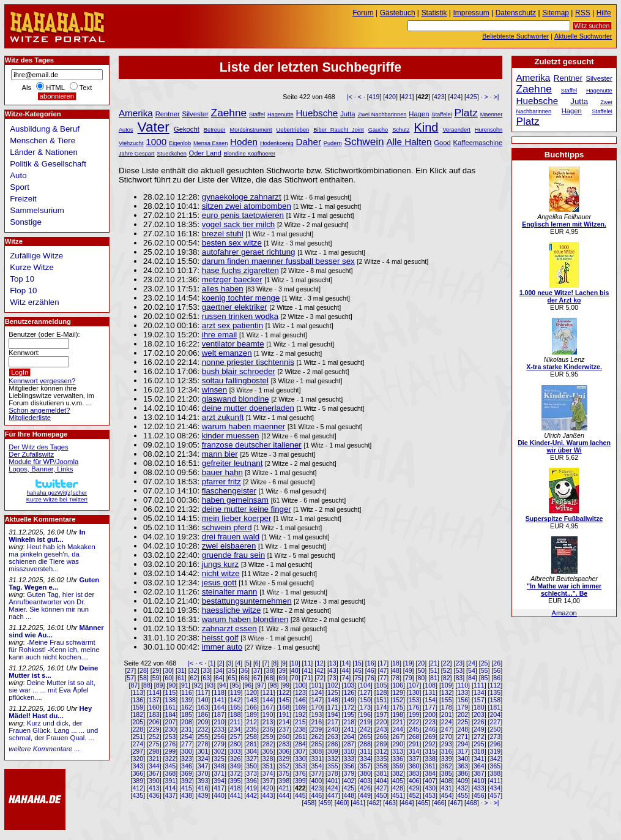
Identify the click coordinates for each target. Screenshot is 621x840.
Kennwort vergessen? (42, 381)
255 (203, 737)
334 (365, 759)
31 (181, 670)
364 (479, 766)
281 (251, 744)
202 (463, 714)
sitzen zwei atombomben (247, 206)
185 (187, 714)
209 (203, 722)
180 (479, 707)
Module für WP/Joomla (43, 462)
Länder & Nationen (44, 152)
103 (349, 685)
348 (219, 766)
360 (414, 766)
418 (236, 788)
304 (251, 751)
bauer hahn (222, 472)
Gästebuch (398, 13)
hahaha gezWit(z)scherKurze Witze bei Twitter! (57, 493)
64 (219, 678)
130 (414, 692)
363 (463, 766)
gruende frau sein (233, 555)
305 (268, 751)
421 (407, 97)
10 (295, 663)
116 (187, 692)
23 (459, 663)
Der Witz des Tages (38, 447)
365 (495, 766)
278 (203, 744)
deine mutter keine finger (247, 509)
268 (414, 737)
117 (203, 692)
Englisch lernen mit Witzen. (564, 224)
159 (138, 707)
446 (316, 795)
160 (154, 707)
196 (365, 714)
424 (455, 97)
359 (398, 766)
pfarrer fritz (221, 482)
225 (463, 722)
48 (396, 670)
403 (365, 781)
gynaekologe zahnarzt (242, 197)
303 (236, 751)
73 (333, 678)
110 (463, 685)
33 (206, 670)
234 (236, 729)
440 (219, 795)
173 (365, 707)
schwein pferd (227, 527)
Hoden (244, 142)
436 (154, 795)
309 (333, 751)
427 (382, 788)
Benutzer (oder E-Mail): (44, 334)
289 (382, 744)
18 (396, 663)
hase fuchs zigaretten (240, 270)
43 (333, 670)
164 (219, 707)
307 (300, 751)
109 (447, 685)
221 (398, 722)
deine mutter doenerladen (248, 408)
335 (382, 759)
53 (459, 670)
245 (414, 729)
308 (316, 751)
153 (414, 700)
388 (495, 773)
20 (421, 663)
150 (365, 700)
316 (447, 751)
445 (300, 795)
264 (349, 737)
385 (447, 773)
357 (365, 766)
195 (349, 714)
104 (365, 685)
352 (284, 766)
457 (495, 795)
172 (349, 707)
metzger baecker (232, 279)
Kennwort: (24, 353)
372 (236, 773)
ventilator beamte (233, 344)
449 (365, 795)
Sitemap (556, 13)
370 (203, 773)
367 (154, 773)
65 (232, 678)
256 (219, 737)
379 (349, 773)
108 (430, 685)
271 (463, 737)
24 (472, 663)
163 (203, 707)
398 (284, 781)
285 (316, 744)
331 (316, 759)
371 (219, 773)
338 (430, 759)
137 (154, 700)
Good (442, 143)
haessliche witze (232, 610)
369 (187, 773)
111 (479, 685)
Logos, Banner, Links (41, 469)
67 (257, 678)
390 (154, 781)
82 (447, 678)
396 (251, 781)
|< (350, 97)
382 (398, 773)
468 (472, 803)
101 (316, 685)
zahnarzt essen (229, 628)
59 (156, 678)
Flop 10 (23, 291)
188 (236, 714)
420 (390, 97)
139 (187, 700)
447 (333, 795)
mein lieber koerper (237, 518)
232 (203, 729)
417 (219, 788)
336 (398, 759)
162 (187, 707)
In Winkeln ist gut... (47, 536)
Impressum (471, 13)
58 (143, 678)
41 (308, 670)
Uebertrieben (293, 130)
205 (138, 722)
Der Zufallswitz (31, 454)
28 (143, 670)
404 (382, 781)
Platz (466, 113)
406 (414, 781)
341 (479, 759)
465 (423, 803)
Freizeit (23, 199)
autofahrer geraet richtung (249, 252)
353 (300, 766)
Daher (308, 142)
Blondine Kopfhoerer (250, 154)
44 (345, 670)
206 (154, 722)
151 (382, 700)
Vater (154, 127)
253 (171, 737)
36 (244, 670)
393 (203, 781)
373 (251, 773)
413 (154, 788)
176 (414, 707)
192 (300, 714)
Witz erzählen (34, 302)
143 (251, 700)
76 (371, 678)
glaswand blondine (236, 399)
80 (421, 678)
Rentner (168, 114)
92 (198, 685)
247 (447, 729)
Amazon (564, 613)
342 (495, 759)
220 (382, 722)
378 (333, 773)
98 (273, 685)
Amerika (136, 113)
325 (219, 759)
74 (345, 678)
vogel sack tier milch (238, 224)
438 (187, 795)
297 (138, 751)
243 (382, 729)
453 (430, 795)
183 (154, 714)
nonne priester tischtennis (248, 362)
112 (495, 685)
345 (171, 766)
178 (447, 707)
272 (479, 737)
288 (365, 744)
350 (251, 766)
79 (409, 678)
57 (130, 678)
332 (333, 759)
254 (187, 737)
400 (316, 781)
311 (365, 751)
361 (430, 766)
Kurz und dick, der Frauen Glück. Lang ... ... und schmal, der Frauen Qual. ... (53, 730)
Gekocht (187, 129)
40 (295, 670)
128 (382, 692)
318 (479, 751)
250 (495, 729)
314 (414, 751)
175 (398, 707)
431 (447, 788)
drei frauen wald (231, 537)
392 (187, 781)
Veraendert (456, 130)
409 (463, 781)
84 (472, 678)
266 (382, 737)
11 (308, 663)
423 (439, 97)
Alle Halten (409, 142)
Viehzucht (131, 143)
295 (479, 744)
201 (447, 714)
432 (463, 788)
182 (138, 714)
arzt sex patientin (232, 325)
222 (414, 722)
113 (138, 692)
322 (171, 759)
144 (268, 700)
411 (495, 781)
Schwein (364, 141)
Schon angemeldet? (39, 410)
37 (257, 670)
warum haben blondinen (245, 619)
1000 (156, 142)
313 (398, 751)
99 (286, 685)
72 (320, 678)
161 (171, 707)
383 (414, 773)
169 (300, 707)
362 (447, 766)
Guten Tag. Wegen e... (54, 583)
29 (156, 670)
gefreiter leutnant (232, 463)
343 (138, 766)
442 (251, 795)
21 (434, 663)
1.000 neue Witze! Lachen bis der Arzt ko (564, 296)
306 (284, 751)
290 (398, 744)
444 (284, 795)
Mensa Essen (210, 143)
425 (472, 97)
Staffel (257, 114)
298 (154, 751)
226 (479, 722)
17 (383, 663)
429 (414, 788)
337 (414, 759)
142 (236, 700)
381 (382, 773)
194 (333, 714)
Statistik (434, 13)
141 (219, 700)
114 (154, 692)
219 (365, 722)
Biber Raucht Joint (338, 130)
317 (463, 751)
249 (479, 729)
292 (430, 744)
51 (434, 670)
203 (479, 714)
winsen (214, 390)
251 (138, 737)
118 (219, 692)
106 (398, 685)
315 (430, 751)
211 (236, 722)
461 (358, 803)
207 (171, 722)
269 (430, 737)
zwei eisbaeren (229, 546)
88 (147, 685)
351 (268, 766)
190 (268, 714)
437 (171, 795)
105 (382, 685)
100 (300, 685)
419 (374, 97)
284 (300, 744)
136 (138, 700)
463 (390, 803)
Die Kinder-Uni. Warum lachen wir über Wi (564, 446)
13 (333, 663)
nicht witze (221, 573)
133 (463, 692)
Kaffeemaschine (478, 143)
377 (316, 773)
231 (187, 729)
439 (203, 795)
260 (284, 737)
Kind (426, 127)
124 (316, 692)
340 (463, 759)
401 (333, 781)
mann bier (220, 454)
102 (333, 685)
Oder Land (205, 153)
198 (398, 714)
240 (333, 729)
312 (382, 751)
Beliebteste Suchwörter (515, 36)
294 (463, 744)
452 (414, 795)
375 (284, 773)
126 (349, 692)
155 (447, 700)
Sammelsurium (37, 210)
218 (349, 722)
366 (138, 773)
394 (219, 781)
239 (316, 729)
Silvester (195, 114)
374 (268, 773)
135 (495, 692)
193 (316, 714)
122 (284, 692)
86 (497, 678)
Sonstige (26, 222)
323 (187, 759)
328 (268, 759)
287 (349, 744)
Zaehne (229, 113)
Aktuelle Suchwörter (583, 36)
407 (430, 781)
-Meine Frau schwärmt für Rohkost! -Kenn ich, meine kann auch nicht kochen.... (54, 650)
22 (447, 663)
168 (284, 707)
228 (138, 729)
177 (430, 707)
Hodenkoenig (277, 143)
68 (270, 678)
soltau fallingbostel (235, 381)
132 (447, 692)
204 (495, 714)
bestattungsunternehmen (247, 601)
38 (270, 670)
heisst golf (220, 638)
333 (349, 759)
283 (284, 744)
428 (398, 788)
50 (421, 670)
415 (187, 788)
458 (310, 803)
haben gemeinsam (235, 500)
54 (472, 670)
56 (497, 670)
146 (300, 700)
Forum (363, 13)
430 (430, 788)
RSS (583, 13)
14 (345, 663)
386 (463, 773)
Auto (18, 175)
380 (365, 773)
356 (349, 766)
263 (333, 737)
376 (300, 773)
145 (284, 700)
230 (171, 729)
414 (171, 788)
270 (447, 737)
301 (203, 751)
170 (316, 707)
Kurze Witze (32, 267)
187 (219, 714)
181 (495, 707)
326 (236, 759)
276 (171, 744)
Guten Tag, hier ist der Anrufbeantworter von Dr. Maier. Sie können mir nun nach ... (51, 606)
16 (371, 663)
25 (485, 663)
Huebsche (317, 113)
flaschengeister (229, 491)
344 (154, 766)
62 (194, 678)
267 (398, 737)
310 (349, 751)
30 (168, 670)
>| (496, 97)
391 (171, 781)
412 (138, 788)
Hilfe (604, 13)
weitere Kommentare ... (44, 749)
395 (236, 781)
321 (154, 759)
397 (268, 781)
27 (130, 670)
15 (358, 663)
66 (244, 678)
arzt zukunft (223, 417)
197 (382, 714)
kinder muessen (231, 436)
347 (203, 766)
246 (430, 729)
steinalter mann (230, 592)
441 (236, 795)
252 (154, 737)
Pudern (333, 143)
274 (138, 744)
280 (236, 744)
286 (333, 744)
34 (219, 670)
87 (134, 685)
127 (365, 692)
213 (268, 722)
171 (333, 707)
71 (308, 678)
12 (320, 663)
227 (495, 722)
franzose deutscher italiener (252, 445)
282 (268, 744)
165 (236, 707)
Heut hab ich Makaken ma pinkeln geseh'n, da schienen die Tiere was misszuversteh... (52, 558)
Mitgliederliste (30, 418)
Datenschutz (516, 13)
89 (160, 685)
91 (185, 685)
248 (463, 729)
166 (251, 707)
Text (86, 88)
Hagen (419, 114)
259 (268, 737)
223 (430, 722)
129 (398, 692)
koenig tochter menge (241, 298)
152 (398, 700)
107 (414, 685)
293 (447, 744)
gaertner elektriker (235, 307)
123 (300, 692)
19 (409, 663)
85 (485, 678)
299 (171, 751)
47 (383, 670)
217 (333, 722)
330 (300, 759)
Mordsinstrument (251, 130)
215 (300, 722)
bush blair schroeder (239, 371)
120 (251, 692)
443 (268, 795)
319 (495, 751)
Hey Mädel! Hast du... (50, 712)
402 (349, 781)
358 (382, 766)
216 (316, 722)
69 (282, 678)
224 (447, 722)
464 (407, 803)
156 (463, 700)
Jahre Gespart (137, 154)
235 (251, 729)
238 (300, 729)
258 (251, 737)
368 (171, 773)
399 (300, 781)
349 (236, 766)
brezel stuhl (223, 234)
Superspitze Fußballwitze (564, 519)
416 (203, 788)
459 (325, 803)
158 (495, 700)
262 (316, 737)
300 (187, 751)
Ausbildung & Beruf (45, 129)
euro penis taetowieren (243, 215)
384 (430, 773)
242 (365, 729)
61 (181, 678)
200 (430, 714)
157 (479, 700)
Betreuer (215, 130)
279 (219, 744)
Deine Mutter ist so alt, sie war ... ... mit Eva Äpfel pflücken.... (52, 690)
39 (282, 670)
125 (333, 692)
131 (430, 692)
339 (447, 759)
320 (138, 759)
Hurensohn (489, 130)
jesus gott (219, 583)
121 (268, 692)
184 (171, 714)
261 (300, 737)
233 (219, 729)
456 (479, 795)
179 (463, 707)
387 (479, 773)
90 (172, 685)
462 (374, 803)
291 (414, 744)
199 (414, 714)
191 (284, 714)
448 (349, 795)
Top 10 (22, 279)
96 (248, 685)
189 (251, 714)
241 (349, 729)
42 (320, 670)
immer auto (222, 647)
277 (187, 744)
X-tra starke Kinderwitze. (564, 367)
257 (236, 737)
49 (409, 670)
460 (342, 803)
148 (333, 700)
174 (382, 707)
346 (187, 766)
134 (479, 692)
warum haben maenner (244, 426)
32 (194, 670)
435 (138, 795)
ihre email (220, 335)
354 (316, 766)
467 (455, 803)
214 (284, 722)
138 (171, 700)
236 (268, 729)
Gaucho (378, 130)
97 (261, 685)
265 (365, 737)
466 (439, 803)
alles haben (223, 289)
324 (203, 759)
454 (447, 795)
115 (171, 692)
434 (495, 788)
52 (447, 670)
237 (284, 729)
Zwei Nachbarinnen (382, 114)
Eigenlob (180, 143)
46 (371, 670)
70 (295, 678)
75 (358, 678)
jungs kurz (220, 564)
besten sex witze (232, 243)
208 (187, 722)
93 (210, 685)
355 (333, 766)
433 (479, 788)
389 (138, 781)
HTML (55, 88)
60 (168, 678)
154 (430, 700)
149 (349, 700)
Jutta (348, 114)
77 (383, 678)
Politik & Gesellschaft (48, 164)
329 (284, 759)
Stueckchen (172, 154)
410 (479, 781)
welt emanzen (227, 353)
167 (268, 707)
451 (398, 795)
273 (495, 737)
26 (497, 663)
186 (203, 714)
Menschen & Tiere (43, 141)
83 (459, 678)
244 (398, 729)
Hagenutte (281, 114)
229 (154, 729)
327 (251, 759)
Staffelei (441, 114)
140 (203, 700)
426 (365, 788)
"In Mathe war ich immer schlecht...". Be (564, 590)
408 (447, 781)
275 (154, 744)
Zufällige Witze (36, 256)
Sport (20, 187)
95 (236, 685)
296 (495, 744)
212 (251, 722)
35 (232, 670)
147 (316, 700)
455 (463, 795)
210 (219, 722)
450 (382, 795)
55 (485, 670)
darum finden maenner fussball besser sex (278, 261)
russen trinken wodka (240, 316)
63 (206, 678)
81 (434, 678)
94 (223, 685)
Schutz (401, 130)
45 (358, 670)
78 (396, 678)
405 (398, 781)
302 (219, 751)
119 (236, 692)
